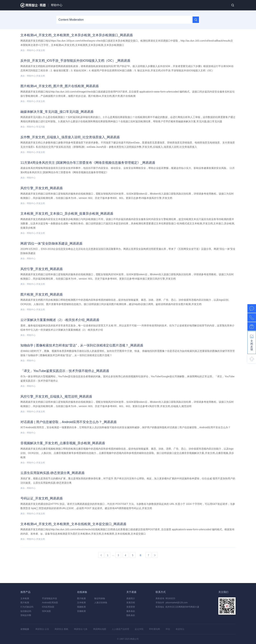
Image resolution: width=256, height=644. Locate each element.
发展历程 (131, 603)
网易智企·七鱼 (81, 629)
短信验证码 (26, 611)
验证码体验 (100, 598)
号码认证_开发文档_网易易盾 (42, 498)
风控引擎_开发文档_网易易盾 (42, 188)
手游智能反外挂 (49, 598)
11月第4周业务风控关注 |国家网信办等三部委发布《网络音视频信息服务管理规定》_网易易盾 (88, 163)
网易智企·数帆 (61, 629)
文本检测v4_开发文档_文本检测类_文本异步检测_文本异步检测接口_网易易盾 (77, 35)
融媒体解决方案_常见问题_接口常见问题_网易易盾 (57, 112)
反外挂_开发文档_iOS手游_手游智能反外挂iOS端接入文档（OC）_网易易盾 (75, 61)
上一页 (101, 555)
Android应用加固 (50, 603)
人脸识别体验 (101, 603)
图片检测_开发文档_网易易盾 (42, 294)
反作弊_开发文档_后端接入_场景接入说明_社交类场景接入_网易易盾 (70, 137)
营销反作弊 (26, 615)
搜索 (233, 5)
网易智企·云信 (42, 629)
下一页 (155, 555)
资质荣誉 (131, 607)
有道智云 (180, 629)
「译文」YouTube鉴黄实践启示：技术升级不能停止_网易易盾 (65, 371)
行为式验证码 (27, 607)
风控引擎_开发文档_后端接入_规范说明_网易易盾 (56, 397)
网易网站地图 (100, 629)
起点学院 (139, 629)
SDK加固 (46, 611)
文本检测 (25, 598)
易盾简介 (131, 598)
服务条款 (131, 611)
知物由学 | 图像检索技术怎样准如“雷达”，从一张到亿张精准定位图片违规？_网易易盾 (82, 345)
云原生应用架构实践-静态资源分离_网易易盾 (53, 473)
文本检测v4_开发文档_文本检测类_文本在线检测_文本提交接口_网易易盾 (73, 524)
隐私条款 (131, 615)
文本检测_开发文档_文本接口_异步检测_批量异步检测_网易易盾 (67, 214)
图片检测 (25, 603)
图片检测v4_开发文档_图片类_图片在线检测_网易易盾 (60, 86)
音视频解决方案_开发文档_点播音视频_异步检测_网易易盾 (63, 443)
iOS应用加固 (48, 607)
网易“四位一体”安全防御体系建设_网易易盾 (51, 244)
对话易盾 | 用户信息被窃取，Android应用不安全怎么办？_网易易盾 (69, 422)
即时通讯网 (155, 629)
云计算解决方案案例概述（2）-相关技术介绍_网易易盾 (60, 320)
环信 (168, 629)
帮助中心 (57, 5)
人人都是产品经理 (120, 629)
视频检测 (81, 607)
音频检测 (81, 611)
